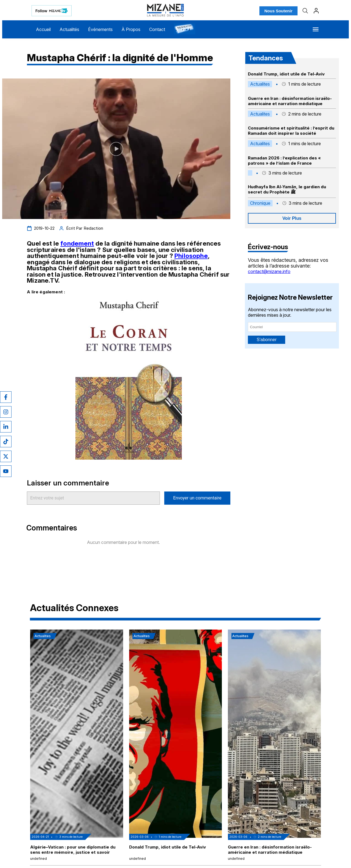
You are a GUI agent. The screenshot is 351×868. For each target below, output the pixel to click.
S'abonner (267, 340)
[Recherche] (305, 11)
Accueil (43, 29)
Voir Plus (292, 218)
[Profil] (316, 11)
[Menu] (316, 29)
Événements (100, 29)
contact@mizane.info (269, 271)
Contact (157, 29)
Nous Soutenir (278, 11)
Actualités (69, 29)
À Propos (131, 29)
